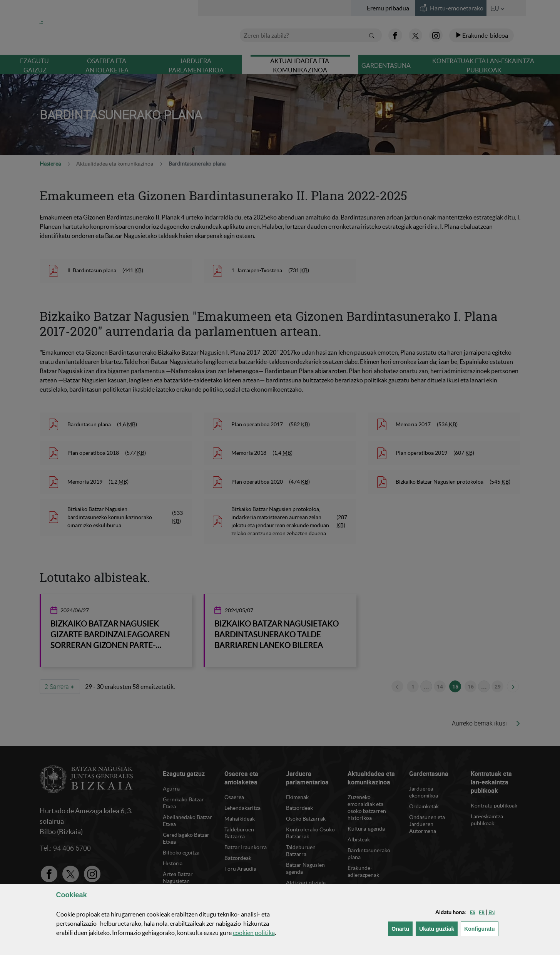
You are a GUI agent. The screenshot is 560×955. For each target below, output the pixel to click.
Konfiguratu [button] (481, 928)
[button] (472, 912)
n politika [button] (254, 933)
